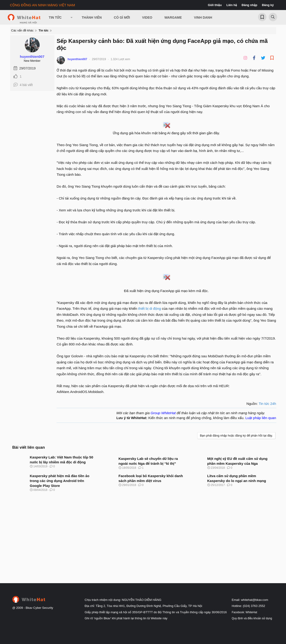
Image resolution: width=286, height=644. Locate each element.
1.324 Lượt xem (120, 59)
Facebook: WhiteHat (245, 612)
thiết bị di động (150, 308)
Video (147, 17)
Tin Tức (55, 17)
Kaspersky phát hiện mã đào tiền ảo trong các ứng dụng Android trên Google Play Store (60, 481)
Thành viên (92, 17)
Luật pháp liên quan (261, 418)
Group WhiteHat (163, 413)
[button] (72, 17)
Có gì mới (122, 17)
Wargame (173, 17)
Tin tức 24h (267, 404)
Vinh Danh (203, 17)
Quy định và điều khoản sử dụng (252, 618)
